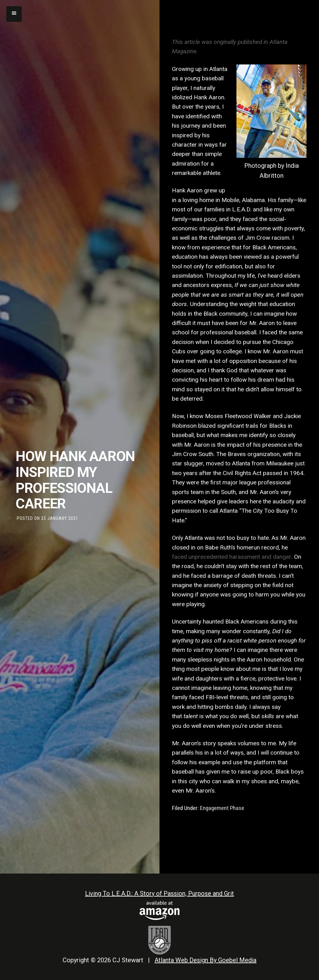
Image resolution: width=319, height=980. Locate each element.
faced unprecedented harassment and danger (232, 557)
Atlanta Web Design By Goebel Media (205, 960)
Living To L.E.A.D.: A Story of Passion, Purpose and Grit (159, 893)
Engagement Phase (222, 808)
